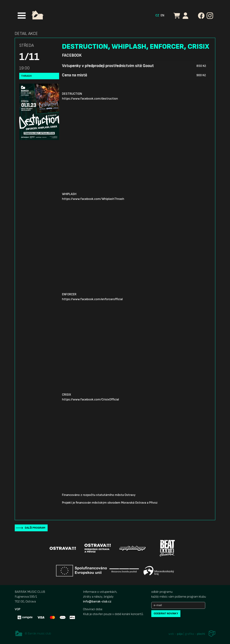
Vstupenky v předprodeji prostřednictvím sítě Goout (108, 66)
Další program (35, 528)
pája (180, 634)
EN (162, 15)
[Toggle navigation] (22, 16)
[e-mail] (178, 605)
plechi (201, 634)
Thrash (26, 76)
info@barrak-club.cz (97, 601)
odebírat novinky (166, 614)
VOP (18, 609)
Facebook (72, 55)
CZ (157, 15)
